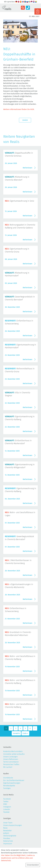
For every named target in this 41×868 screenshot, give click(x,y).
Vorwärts (16, 733)
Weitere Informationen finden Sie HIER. (19, 109)
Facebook (7, 799)
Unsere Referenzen (11, 759)
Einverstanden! (33, 865)
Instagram (7, 807)
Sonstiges (7, 788)
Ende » (25, 733)
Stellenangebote (10, 836)
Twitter (6, 802)
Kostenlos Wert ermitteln (13, 751)
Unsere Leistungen (10, 757)
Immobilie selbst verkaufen (14, 754)
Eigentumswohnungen (12, 783)
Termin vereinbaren (11, 762)
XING (5, 804)
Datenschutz (8, 841)
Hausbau (7, 838)
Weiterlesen (27, 168)
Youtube (6, 812)
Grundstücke (8, 778)
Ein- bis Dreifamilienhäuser (14, 780)
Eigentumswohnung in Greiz (20, 201)
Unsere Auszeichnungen (13, 825)
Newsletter (7, 831)
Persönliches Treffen (11, 764)
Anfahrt (6, 833)
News (5, 828)
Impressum (8, 844)
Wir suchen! (8, 767)
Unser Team (8, 823)
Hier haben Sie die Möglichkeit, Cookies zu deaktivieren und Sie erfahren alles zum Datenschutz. (18, 858)
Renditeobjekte (9, 786)
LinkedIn (7, 809)
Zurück (25, 120)
